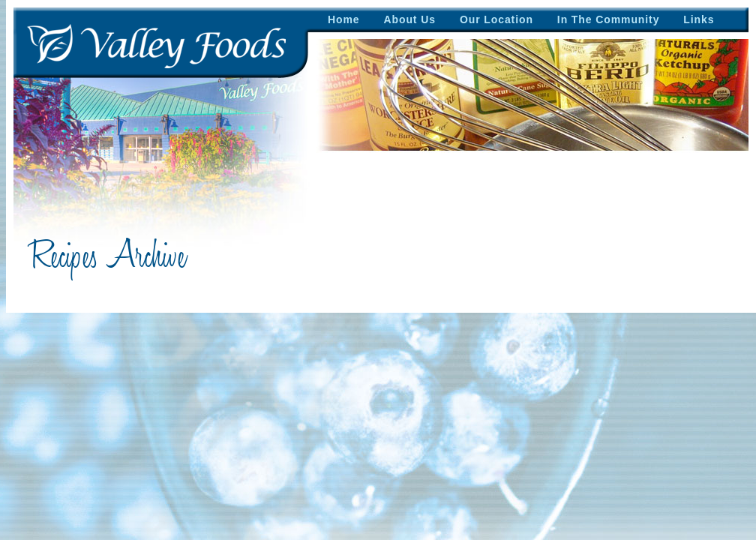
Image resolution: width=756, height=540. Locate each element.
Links (699, 19)
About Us (410, 19)
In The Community (609, 19)
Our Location (496, 19)
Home (344, 19)
